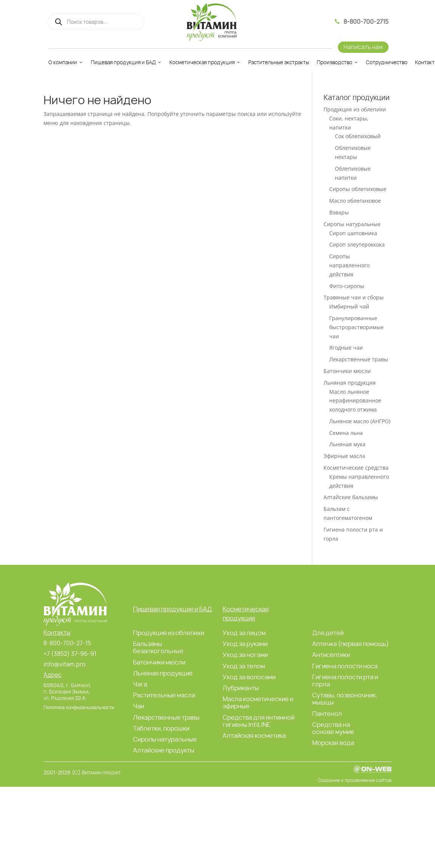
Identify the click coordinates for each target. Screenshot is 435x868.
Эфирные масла (344, 456)
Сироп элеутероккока (357, 244)
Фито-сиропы (347, 286)
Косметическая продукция (205, 62)
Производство (337, 62)
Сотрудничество (387, 62)
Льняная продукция (350, 383)
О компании (66, 62)
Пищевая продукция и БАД (126, 62)
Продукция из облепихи (355, 109)
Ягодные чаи (346, 348)
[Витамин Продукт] (212, 22)
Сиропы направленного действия (349, 265)
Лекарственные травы (359, 359)
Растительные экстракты (279, 62)
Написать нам (363, 47)
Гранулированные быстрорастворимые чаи (356, 327)
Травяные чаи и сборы (354, 297)
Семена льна (346, 433)
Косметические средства (356, 468)
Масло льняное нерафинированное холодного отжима (355, 401)
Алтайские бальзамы (351, 497)
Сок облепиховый (358, 136)
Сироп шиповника (353, 233)
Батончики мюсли (347, 371)
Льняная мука (347, 444)
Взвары (339, 212)
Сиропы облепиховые (358, 189)
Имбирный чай (349, 306)
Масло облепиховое (355, 201)
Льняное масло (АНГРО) (360, 421)
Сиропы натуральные (352, 224)
